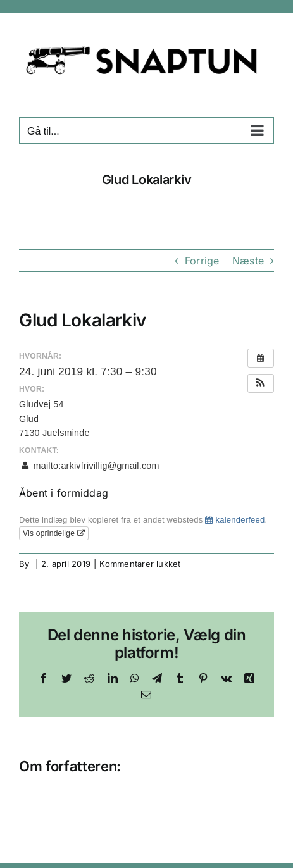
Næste (248, 261)
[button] (261, 383)
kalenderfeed (235, 520)
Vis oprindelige (54, 533)
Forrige (202, 261)
